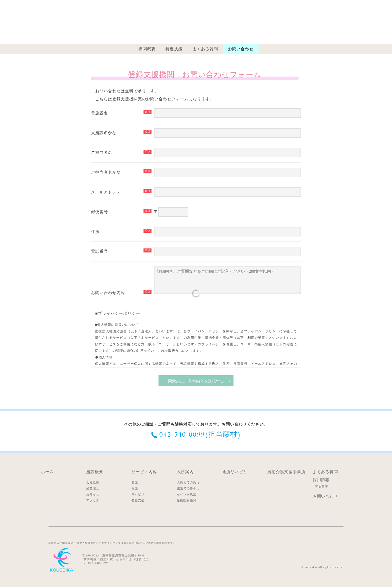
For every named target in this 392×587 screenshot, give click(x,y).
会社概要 (93, 483)
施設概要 (95, 472)
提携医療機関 (186, 501)
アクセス (93, 501)
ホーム (47, 472)
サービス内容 (144, 472)
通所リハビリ (235, 472)
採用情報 (321, 480)
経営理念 (93, 489)
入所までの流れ (188, 483)
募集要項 (321, 487)
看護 (135, 483)
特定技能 (174, 49)
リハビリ (138, 495)
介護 (135, 489)
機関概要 (147, 49)
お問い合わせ (241, 49)
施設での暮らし (188, 489)
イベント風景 (186, 495)
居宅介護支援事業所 (286, 472)
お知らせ (93, 495)
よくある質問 (205, 49)
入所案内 (185, 472)
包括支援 (138, 501)
